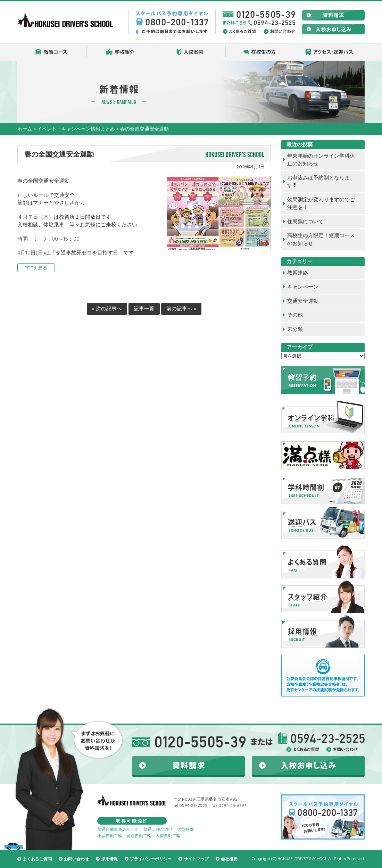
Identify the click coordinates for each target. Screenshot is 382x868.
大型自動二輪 (168, 836)
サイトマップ (196, 859)
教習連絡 (298, 273)
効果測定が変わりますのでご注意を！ (321, 203)
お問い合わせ (76, 859)
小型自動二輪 (110, 836)
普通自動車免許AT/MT (118, 829)
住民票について (305, 221)
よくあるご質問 (37, 859)
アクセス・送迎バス (330, 52)
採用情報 (109, 859)
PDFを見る (36, 268)
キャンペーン (303, 287)
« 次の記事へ (107, 308)
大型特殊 (185, 829)
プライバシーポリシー (151, 859)
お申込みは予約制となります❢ (318, 182)
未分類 (295, 329)
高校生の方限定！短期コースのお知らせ (321, 239)
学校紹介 (122, 52)
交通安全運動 (303, 301)
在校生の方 (260, 52)
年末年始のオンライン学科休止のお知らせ (321, 160)
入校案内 (191, 52)
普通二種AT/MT (158, 829)
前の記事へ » (181, 308)
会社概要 (229, 859)
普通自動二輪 (139, 836)
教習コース (52, 52)
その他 (295, 315)
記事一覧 (144, 308)
